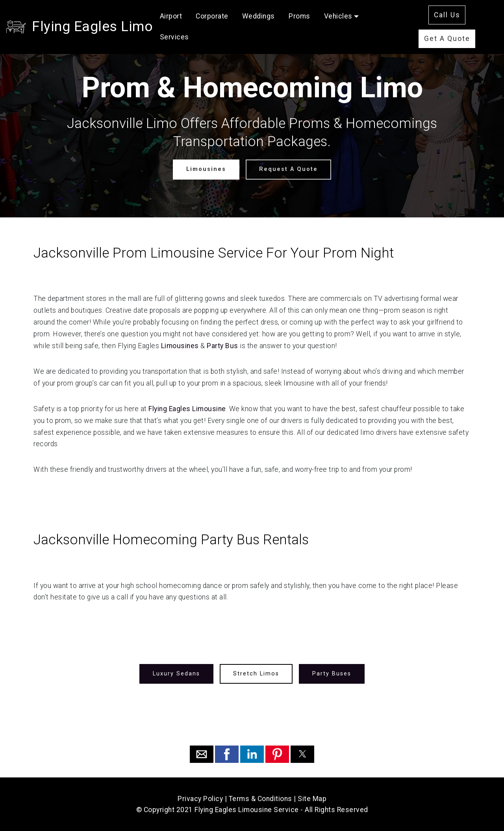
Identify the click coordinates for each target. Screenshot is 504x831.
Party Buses (332, 674)
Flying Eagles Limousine (187, 409)
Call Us (447, 15)
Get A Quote (447, 39)
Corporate (212, 16)
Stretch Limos (256, 674)
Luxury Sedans (176, 674)
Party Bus (222, 346)
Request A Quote (288, 169)
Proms (299, 16)
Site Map (312, 799)
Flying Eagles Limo (92, 26)
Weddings (258, 16)
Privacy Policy (200, 799)
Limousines (206, 169)
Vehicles (338, 16)
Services (174, 37)
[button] (202, 754)
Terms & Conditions (260, 799)
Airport (171, 16)
